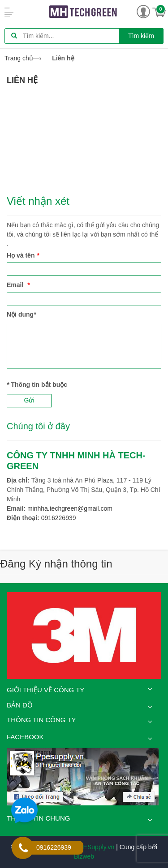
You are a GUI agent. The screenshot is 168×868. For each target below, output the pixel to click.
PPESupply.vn (95, 847)
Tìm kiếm (141, 36)
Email (18, 285)
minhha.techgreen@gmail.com (70, 508)
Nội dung (22, 314)
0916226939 (59, 518)
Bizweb (84, 856)
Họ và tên (23, 255)
